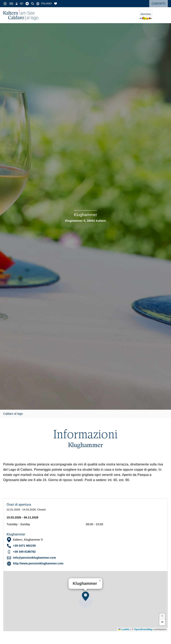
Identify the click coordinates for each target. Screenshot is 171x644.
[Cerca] (33, 4)
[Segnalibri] (56, 4)
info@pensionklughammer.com (34, 558)
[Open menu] (165, 15)
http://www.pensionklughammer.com (38, 563)
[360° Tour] (22, 4)
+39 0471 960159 (24, 546)
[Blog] (27, 4)
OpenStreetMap (143, 629)
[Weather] (5, 4)
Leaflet (124, 629)
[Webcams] (17, 4)
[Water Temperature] (11, 4)
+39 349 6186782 (24, 552)
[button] (85, 596)
